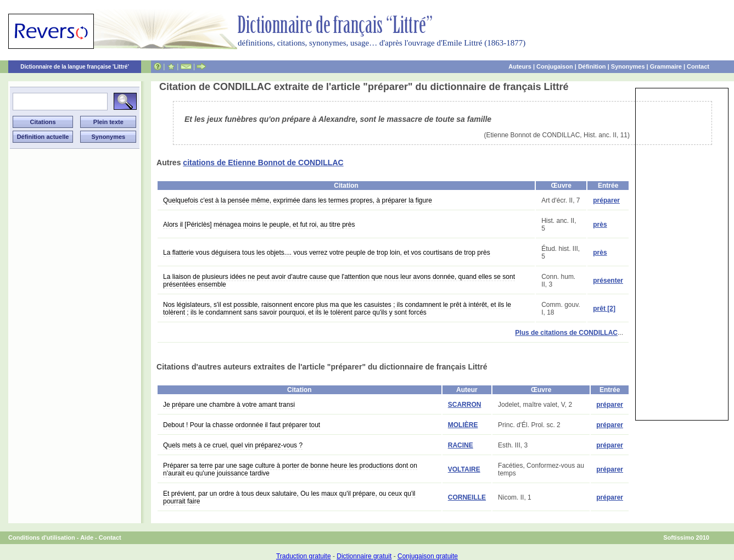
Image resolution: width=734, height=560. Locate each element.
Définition (592, 66)
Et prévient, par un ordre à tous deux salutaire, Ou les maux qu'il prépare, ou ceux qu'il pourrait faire (289, 497)
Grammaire (666, 66)
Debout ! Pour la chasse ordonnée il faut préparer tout (242, 425)
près (600, 225)
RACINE (461, 445)
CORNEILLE (467, 497)
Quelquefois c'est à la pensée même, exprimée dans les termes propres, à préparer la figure (298, 200)
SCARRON (465, 405)
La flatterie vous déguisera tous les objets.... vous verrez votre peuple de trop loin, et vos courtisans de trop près (327, 253)
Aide (87, 537)
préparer (606, 200)
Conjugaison (555, 66)
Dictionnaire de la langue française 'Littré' (75, 67)
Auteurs (520, 66)
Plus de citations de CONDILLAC (566, 333)
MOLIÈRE (463, 425)
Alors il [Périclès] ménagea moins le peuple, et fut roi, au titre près (259, 225)
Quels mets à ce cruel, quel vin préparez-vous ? (233, 445)
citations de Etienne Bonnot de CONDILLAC (263, 163)
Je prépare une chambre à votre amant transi (229, 405)
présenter (608, 281)
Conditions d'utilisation (42, 537)
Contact (698, 66)
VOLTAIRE (464, 469)
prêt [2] (604, 309)
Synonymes (628, 66)
